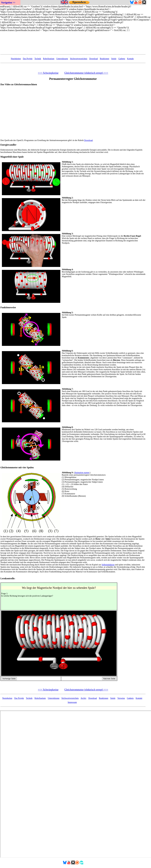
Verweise (121, 698)
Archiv (83, 698)
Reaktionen (105, 59)
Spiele (114, 59)
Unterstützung (62, 59)
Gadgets (122, 59)
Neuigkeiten (16, 59)
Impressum (72, 702)
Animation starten (82, 473)
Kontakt (130, 59)
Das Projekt (28, 59)
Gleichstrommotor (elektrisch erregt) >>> (86, 73)
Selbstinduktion (108, 565)
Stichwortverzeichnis (79, 59)
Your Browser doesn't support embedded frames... (73, 45)
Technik (38, 59)
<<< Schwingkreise (48, 73)
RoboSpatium (49, 59)
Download (93, 59)
